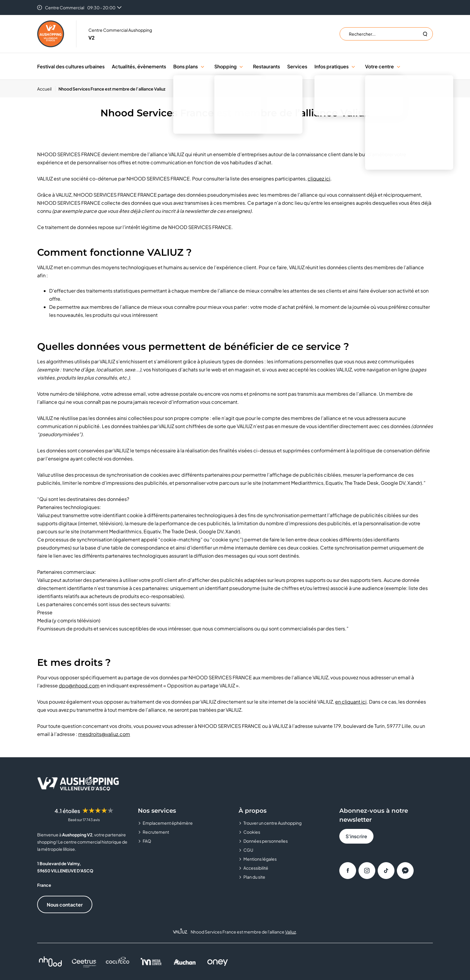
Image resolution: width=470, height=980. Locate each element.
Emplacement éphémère (168, 823)
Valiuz (290, 932)
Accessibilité (256, 868)
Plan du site (254, 877)
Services (297, 66)
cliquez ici (319, 179)
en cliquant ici (351, 702)
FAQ (147, 841)
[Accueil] (46, 89)
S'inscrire (356, 836)
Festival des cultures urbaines (71, 66)
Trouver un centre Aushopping (272, 823)
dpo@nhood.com (79, 685)
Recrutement (156, 832)
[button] (202, 66)
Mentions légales (260, 859)
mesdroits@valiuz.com (104, 734)
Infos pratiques (332, 66)
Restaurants (266, 66)
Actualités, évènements (139, 66)
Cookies (252, 832)
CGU (248, 850)
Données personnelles (266, 841)
